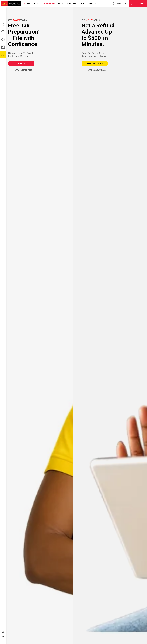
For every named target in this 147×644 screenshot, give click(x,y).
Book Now (21, 63)
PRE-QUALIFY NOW (94, 63)
